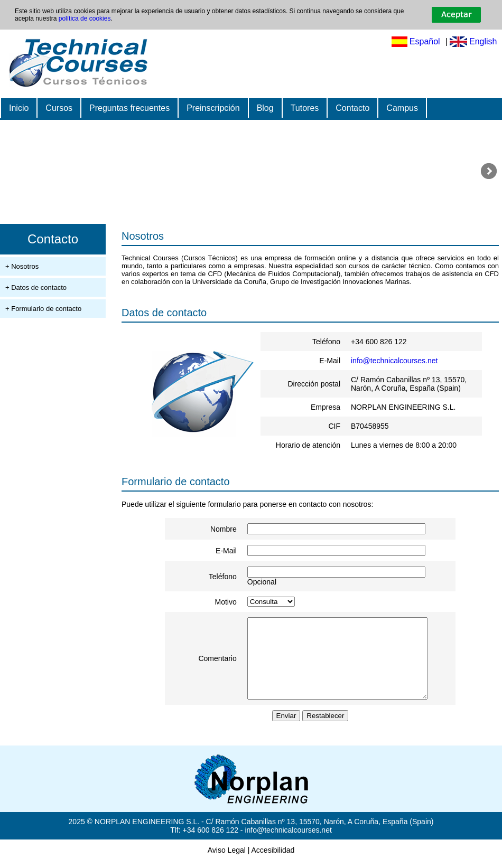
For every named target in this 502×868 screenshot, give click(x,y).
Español (425, 41)
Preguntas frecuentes (129, 108)
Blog (265, 108)
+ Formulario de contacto (43, 309)
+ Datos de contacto (36, 287)
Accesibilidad (273, 857)
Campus (402, 108)
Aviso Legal (227, 857)
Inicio (19, 108)
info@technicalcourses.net (394, 361)
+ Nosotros (22, 266)
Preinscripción (213, 108)
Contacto (352, 108)
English (483, 41)
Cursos (59, 108)
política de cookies (85, 18)
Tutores (305, 108)
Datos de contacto (164, 313)
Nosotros (143, 236)
